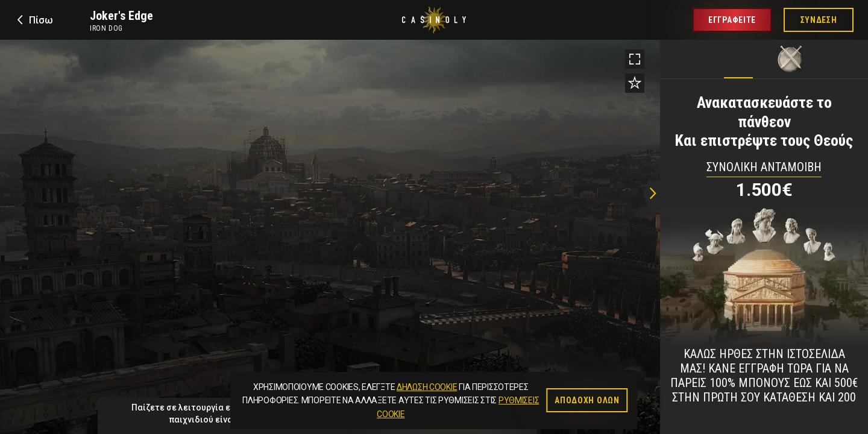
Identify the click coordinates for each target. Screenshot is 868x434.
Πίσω (41, 20)
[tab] (738, 56)
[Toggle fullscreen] (635, 59)
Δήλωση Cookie (427, 387)
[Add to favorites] (635, 83)
